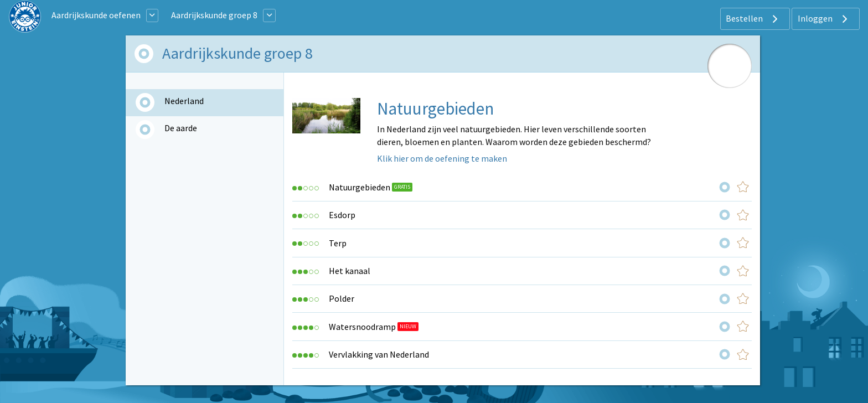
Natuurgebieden (360, 187)
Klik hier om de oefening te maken (442, 158)
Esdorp (342, 215)
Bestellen (753, 19)
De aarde (181, 128)
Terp (338, 243)
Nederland (184, 101)
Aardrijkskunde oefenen (96, 15)
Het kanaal (350, 271)
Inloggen (824, 19)
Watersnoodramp (362, 327)
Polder (342, 298)
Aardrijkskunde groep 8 (214, 15)
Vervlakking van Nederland (379, 354)
